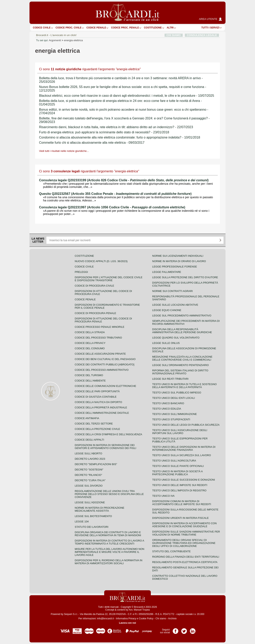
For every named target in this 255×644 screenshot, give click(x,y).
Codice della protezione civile (97, 429)
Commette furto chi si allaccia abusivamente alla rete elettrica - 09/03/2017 (92, 143)
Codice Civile (42, 28)
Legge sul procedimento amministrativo (182, 316)
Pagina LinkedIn (193, 630)
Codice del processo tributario (98, 338)
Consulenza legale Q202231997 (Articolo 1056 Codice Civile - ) (112, 207)
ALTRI (170, 28)
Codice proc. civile (69, 28)
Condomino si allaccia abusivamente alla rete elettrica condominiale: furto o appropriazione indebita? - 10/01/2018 (120, 137)
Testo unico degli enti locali (174, 398)
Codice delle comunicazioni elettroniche (105, 386)
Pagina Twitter (184, 630)
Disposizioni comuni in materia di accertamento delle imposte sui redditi (182, 503)
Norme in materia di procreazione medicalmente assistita (100, 509)
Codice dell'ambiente (90, 381)
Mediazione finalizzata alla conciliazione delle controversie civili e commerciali (182, 358)
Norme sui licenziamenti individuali (178, 256)
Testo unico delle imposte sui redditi (180, 485)
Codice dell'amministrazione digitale (102, 413)
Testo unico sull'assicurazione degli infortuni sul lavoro (180, 432)
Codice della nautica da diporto (98, 402)
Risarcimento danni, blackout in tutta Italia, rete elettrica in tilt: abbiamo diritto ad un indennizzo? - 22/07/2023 (116, 127)
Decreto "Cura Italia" (90, 480)
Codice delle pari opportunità (97, 391)
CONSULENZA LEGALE (202, 35)
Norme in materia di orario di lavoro (179, 261)
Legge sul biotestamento (93, 516)
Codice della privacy (90, 343)
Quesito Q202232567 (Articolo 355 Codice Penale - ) (115, 194)
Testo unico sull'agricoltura (174, 461)
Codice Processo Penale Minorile (100, 327)
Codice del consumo (90, 348)
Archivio (172, 619)
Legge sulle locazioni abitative (175, 305)
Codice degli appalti (89, 440)
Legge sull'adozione (90, 502)
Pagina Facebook (176, 630)
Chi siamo (161, 619)
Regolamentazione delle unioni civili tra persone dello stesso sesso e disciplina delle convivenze (109, 494)
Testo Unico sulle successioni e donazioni (184, 480)
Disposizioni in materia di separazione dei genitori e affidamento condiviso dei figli (105, 447)
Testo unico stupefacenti (171, 419)
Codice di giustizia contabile (96, 397)
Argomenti (55, 40)
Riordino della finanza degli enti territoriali (186, 557)
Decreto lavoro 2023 (90, 459)
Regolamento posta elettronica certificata (185, 562)
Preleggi (81, 272)
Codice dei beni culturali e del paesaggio (105, 359)
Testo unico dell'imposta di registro (179, 490)
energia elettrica (73, 40)
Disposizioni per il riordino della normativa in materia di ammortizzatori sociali (108, 562)
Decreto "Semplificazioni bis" (96, 464)
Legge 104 (82, 522)
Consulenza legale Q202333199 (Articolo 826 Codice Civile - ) (124, 180)
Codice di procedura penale (95, 313)
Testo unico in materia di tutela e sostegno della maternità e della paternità (184, 386)
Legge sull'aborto (88, 453)
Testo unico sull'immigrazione (175, 414)
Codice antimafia (87, 418)
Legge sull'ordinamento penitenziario (180, 365)
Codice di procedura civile (94, 286)
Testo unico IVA (163, 496)
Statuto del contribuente (171, 551)
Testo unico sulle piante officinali (178, 466)
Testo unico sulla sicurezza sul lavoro (182, 455)
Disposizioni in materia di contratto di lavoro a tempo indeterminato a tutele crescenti (109, 542)
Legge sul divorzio (89, 486)
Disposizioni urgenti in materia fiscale (180, 518)
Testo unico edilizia (167, 409)
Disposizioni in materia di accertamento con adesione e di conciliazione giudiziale (184, 525)
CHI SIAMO (174, 35)
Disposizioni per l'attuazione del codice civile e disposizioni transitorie (109, 279)
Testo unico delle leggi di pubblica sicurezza (186, 425)
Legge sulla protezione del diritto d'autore (185, 277)
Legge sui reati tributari (170, 379)
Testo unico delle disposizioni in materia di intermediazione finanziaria (184, 448)
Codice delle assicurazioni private (100, 354)
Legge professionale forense (175, 267)
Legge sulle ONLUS (166, 343)
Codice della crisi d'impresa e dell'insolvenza (108, 434)
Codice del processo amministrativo (102, 370)
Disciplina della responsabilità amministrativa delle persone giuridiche (182, 331)
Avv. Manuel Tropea (139, 610)
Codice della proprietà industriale (101, 407)
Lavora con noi (127, 623)
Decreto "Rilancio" (88, 475)
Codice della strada (90, 332)
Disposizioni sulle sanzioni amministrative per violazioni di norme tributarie (186, 533)
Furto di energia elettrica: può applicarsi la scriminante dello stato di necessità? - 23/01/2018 (104, 132)
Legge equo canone (167, 310)
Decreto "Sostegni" (89, 470)
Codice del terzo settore (94, 424)
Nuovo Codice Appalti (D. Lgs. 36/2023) (101, 261)
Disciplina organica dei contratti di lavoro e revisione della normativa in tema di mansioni (108, 534)
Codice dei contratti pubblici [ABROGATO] (104, 364)
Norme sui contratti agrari (172, 291)
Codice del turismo (89, 375)
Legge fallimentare (167, 272)
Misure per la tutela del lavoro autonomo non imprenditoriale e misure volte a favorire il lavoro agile (109, 552)
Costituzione (153, 28)
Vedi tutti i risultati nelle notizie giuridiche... (64, 151)
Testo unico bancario (168, 403)
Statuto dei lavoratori (92, 527)
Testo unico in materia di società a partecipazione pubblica (177, 473)
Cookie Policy (146, 619)
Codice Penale (96, 28)
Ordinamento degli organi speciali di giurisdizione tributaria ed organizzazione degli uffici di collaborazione (184, 543)
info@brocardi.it (105, 619)
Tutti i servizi (210, 28)
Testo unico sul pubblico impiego (177, 393)
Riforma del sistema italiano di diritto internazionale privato (180, 372)
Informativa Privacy (126, 619)
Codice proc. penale (125, 28)
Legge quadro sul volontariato (176, 338)
